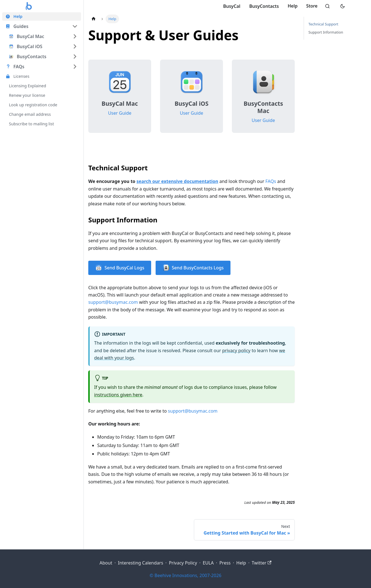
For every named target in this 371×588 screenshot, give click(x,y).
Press (225, 563)
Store (311, 6)
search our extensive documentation (178, 181)
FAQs (271, 181)
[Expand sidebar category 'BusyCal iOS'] (75, 46)
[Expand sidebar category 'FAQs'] (75, 67)
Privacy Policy (183, 563)
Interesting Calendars (141, 563)
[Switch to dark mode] (343, 6)
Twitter (262, 563)
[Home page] (94, 19)
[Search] (327, 6)
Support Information (326, 32)
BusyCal (230, 6)
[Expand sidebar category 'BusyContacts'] (75, 57)
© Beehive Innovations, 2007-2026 (186, 575)
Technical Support (323, 24)
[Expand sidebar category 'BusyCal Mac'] (75, 36)
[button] (42, 26)
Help (291, 6)
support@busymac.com (113, 302)
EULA (208, 563)
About (106, 563)
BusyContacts (263, 6)
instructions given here (118, 395)
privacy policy (236, 351)
